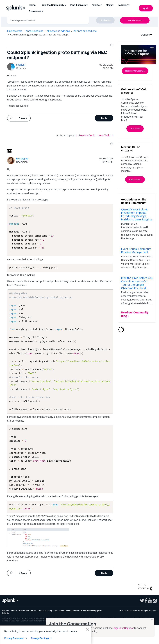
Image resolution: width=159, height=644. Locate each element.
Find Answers (15, 31)
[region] (46, 635)
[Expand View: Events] (101, 5)
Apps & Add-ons (34, 31)
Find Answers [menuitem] (78, 5)
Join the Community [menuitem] (53, 5)
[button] (111, 45)
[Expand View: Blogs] (113, 5)
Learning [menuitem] (123, 5)
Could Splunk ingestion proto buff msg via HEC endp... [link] (40, 35)
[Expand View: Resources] (42, 11)
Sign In (146, 8)
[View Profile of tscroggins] (22, 158)
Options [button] (144, 35)
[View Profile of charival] (21, 65)
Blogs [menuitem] (109, 5)
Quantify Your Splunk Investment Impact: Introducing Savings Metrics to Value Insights (137, 214)
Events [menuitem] (96, 5)
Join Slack (135, 129)
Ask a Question (135, 20)
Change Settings (40, 638)
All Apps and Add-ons (58, 31)
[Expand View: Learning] (129, 5)
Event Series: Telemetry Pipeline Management (136, 251)
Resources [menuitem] (35, 11)
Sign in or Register (124, 628)
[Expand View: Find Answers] (87, 5)
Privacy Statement (14, 638)
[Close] (87, 629)
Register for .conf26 (135, 71)
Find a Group (135, 179)
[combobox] (61, 20)
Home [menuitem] (32, 5)
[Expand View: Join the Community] (66, 5)
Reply (104, 118)
